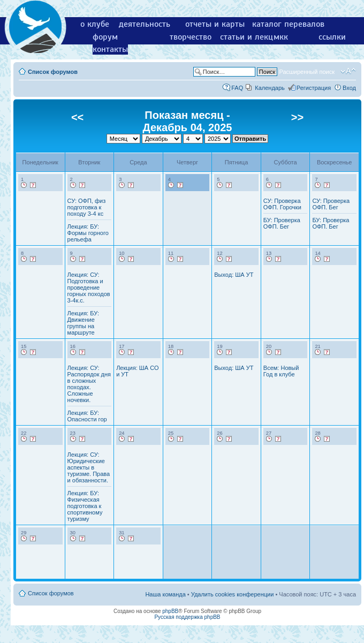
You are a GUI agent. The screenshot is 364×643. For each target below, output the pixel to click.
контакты (110, 49)
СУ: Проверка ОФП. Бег (331, 204)
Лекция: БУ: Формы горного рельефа (88, 233)
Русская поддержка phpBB (187, 617)
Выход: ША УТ (234, 275)
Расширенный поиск (307, 72)
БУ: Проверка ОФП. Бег (282, 223)
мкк (281, 37)
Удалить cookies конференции (233, 594)
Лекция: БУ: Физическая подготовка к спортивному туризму (85, 506)
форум (105, 37)
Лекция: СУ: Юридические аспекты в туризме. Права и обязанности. (89, 467)
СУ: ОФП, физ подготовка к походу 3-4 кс (87, 207)
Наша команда (165, 594)
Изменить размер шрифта (348, 71)
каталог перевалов (288, 24)
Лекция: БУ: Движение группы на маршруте (83, 323)
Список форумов (53, 72)
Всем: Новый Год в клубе (281, 371)
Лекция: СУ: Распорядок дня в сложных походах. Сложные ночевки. (89, 384)
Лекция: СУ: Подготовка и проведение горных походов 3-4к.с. (89, 288)
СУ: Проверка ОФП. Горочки (282, 204)
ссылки (332, 37)
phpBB (170, 611)
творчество (191, 37)
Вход (349, 88)
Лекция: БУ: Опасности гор (87, 416)
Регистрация (314, 88)
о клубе (95, 24)
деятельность (145, 24)
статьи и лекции (251, 37)
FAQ (237, 88)
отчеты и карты (215, 24)
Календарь (270, 88)
